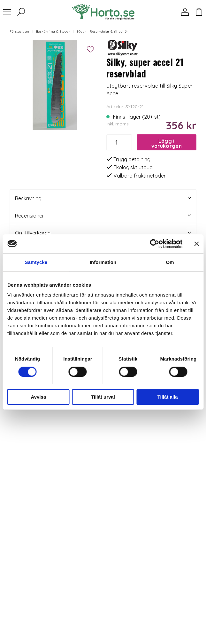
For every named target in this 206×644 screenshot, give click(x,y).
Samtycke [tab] (36, 262)
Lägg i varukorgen (167, 143)
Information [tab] (103, 262)
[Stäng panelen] (196, 244)
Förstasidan (19, 32)
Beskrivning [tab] (103, 198)
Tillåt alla (168, 397)
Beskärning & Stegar (53, 32)
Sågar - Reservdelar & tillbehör (102, 32)
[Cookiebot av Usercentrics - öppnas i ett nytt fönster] (154, 244)
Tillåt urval (103, 397)
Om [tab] (170, 262)
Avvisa (38, 397)
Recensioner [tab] (103, 215)
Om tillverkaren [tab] (103, 233)
